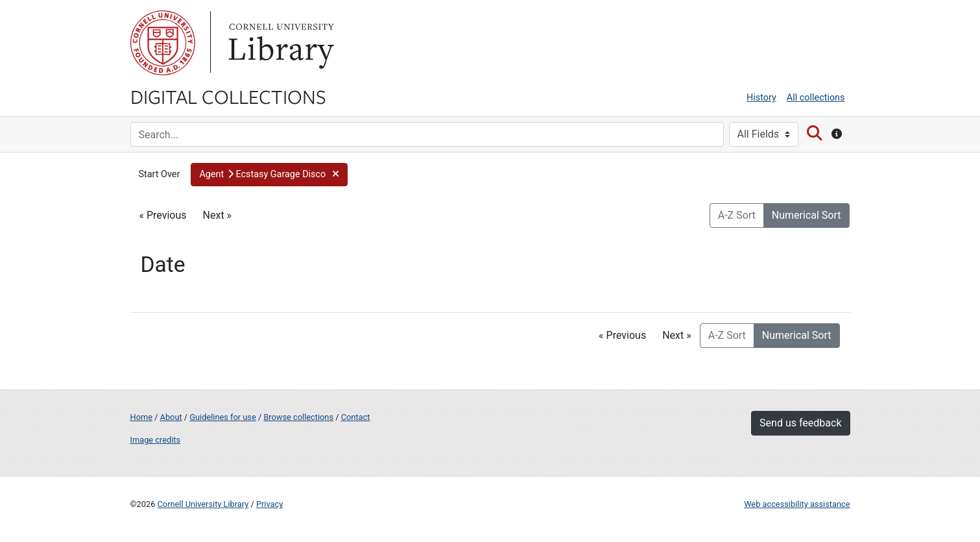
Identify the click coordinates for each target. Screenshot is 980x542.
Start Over (160, 174)
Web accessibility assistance (797, 504)
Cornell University (163, 43)
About (171, 417)
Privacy (269, 504)
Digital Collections (228, 96)
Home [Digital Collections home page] (141, 417)
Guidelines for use (222, 417)
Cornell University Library (203, 504)
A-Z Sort (737, 215)
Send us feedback (800, 423)
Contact (356, 417)
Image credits (156, 440)
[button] (269, 175)
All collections (816, 98)
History (761, 98)
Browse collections (298, 417)
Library (280, 43)
